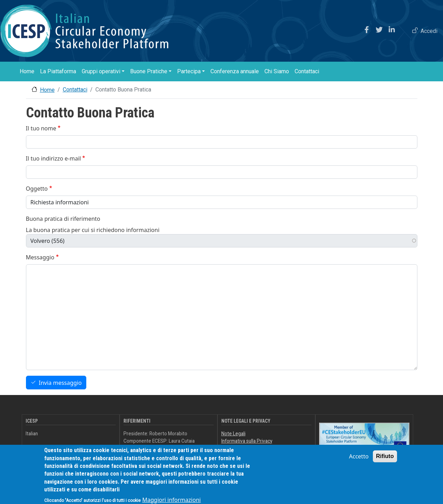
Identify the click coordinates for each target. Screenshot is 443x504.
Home (27, 71)
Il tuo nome (41, 128)
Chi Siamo (277, 71)
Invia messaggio (60, 383)
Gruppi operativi (101, 71)
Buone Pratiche (149, 71)
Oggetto (37, 189)
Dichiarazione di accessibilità (252, 448)
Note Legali (233, 434)
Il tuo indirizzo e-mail (53, 158)
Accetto (359, 461)
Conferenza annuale (235, 71)
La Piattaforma (58, 71)
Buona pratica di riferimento (63, 219)
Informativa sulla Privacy (247, 441)
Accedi (429, 31)
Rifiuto (385, 461)
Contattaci (307, 71)
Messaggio (40, 257)
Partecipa (189, 71)
